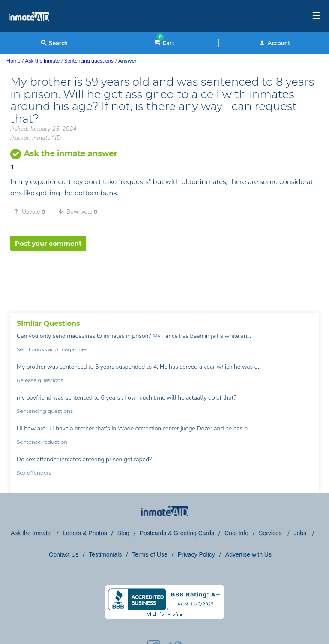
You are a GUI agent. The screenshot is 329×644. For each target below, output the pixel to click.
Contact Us (64, 554)
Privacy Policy (196, 554)
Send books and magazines (52, 349)
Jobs (301, 533)
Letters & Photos (85, 533)
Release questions (40, 380)
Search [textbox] (54, 43)
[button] (33, 211)
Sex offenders (34, 473)
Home (13, 61)
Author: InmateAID (36, 138)
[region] (164, 279)
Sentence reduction (42, 442)
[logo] (29, 30)
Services (271, 533)
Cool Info (236, 533)
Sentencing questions (45, 411)
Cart (164, 43)
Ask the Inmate (31, 533)
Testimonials (105, 554)
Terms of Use (150, 554)
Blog (123, 533)
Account (275, 43)
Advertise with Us (248, 554)
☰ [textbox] (316, 16)
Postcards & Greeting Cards (177, 533)
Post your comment (48, 243)
